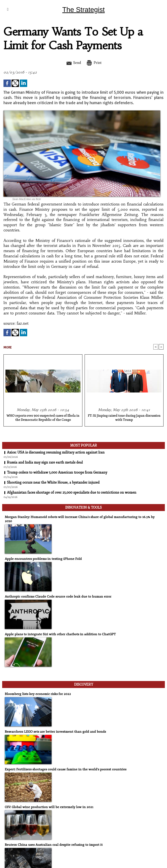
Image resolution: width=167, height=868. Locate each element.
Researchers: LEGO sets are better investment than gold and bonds (53, 727)
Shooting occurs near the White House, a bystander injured (53, 483)
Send (73, 63)
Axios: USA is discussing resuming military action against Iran (56, 453)
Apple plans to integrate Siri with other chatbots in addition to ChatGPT (58, 630)
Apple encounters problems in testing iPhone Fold (42, 555)
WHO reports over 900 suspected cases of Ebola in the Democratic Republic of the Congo (43, 418)
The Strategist (83, 10)
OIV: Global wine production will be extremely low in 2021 (47, 803)
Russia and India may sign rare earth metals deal (45, 463)
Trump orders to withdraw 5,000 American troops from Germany (58, 473)
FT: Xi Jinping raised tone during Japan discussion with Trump (124, 418)
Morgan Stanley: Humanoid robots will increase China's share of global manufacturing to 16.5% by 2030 (80, 517)
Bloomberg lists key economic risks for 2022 (37, 690)
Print (94, 63)
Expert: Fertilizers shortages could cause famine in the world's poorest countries (63, 765)
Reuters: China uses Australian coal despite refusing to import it (52, 840)
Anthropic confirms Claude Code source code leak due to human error (56, 592)
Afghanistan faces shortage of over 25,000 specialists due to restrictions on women (72, 493)
